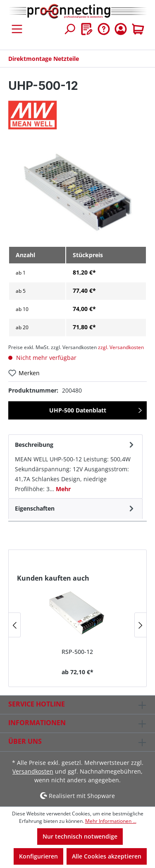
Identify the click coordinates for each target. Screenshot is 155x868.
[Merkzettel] (87, 29)
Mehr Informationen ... (111, 821)
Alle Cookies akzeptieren (107, 856)
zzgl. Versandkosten (121, 347)
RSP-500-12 (77, 652)
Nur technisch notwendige (80, 836)
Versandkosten (33, 771)
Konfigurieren (38, 856)
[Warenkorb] (138, 29)
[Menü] (17, 29)
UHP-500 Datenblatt (78, 410)
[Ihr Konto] (121, 29)
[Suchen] (69, 29)
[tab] (75, 466)
